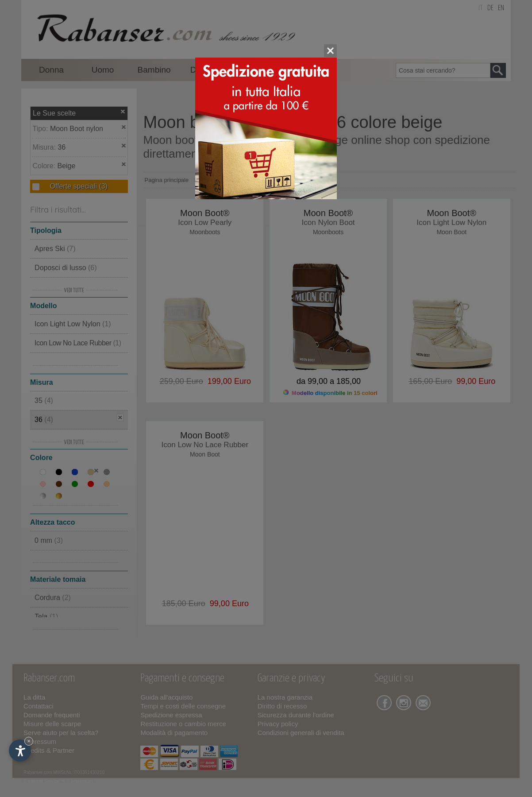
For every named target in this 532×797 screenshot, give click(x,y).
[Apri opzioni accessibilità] (20, 751)
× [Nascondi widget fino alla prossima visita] (29, 741)
